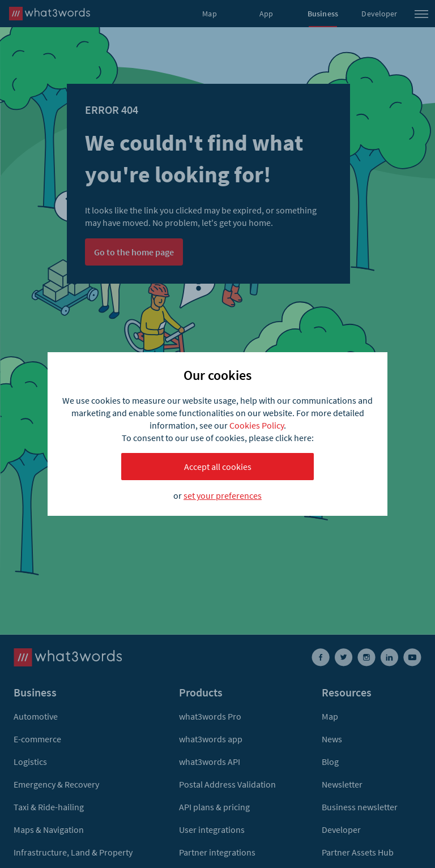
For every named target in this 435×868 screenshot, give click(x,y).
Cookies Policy (257, 425)
